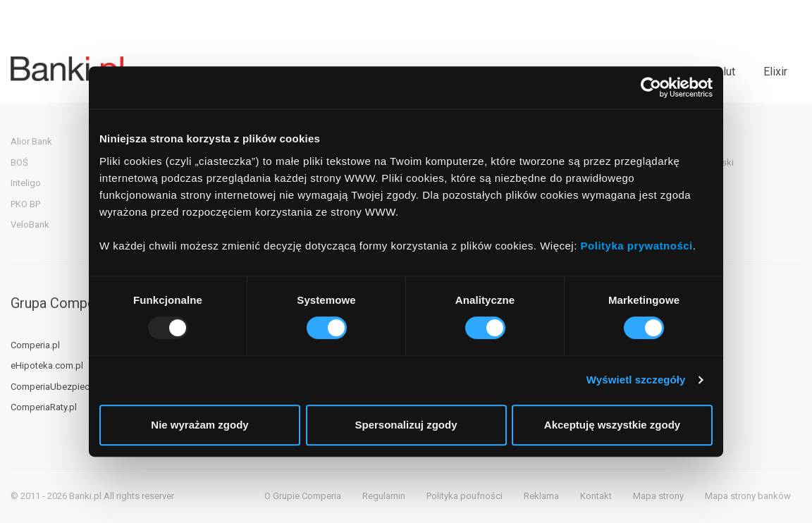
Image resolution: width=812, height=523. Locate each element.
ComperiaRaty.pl (44, 407)
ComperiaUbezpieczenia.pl (66, 387)
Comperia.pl (35, 345)
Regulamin (384, 496)
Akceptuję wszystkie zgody (612, 425)
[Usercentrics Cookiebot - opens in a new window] (651, 87)
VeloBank (30, 224)
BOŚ (19, 162)
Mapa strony (658, 496)
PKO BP (25, 204)
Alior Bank (31, 141)
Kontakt (596, 496)
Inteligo (26, 183)
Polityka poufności (465, 496)
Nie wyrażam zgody (199, 425)
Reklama (541, 496)
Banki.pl (85, 496)
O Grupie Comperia (303, 496)
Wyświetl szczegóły (636, 380)
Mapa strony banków (748, 496)
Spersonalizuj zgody (406, 425)
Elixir (775, 72)
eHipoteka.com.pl (47, 365)
